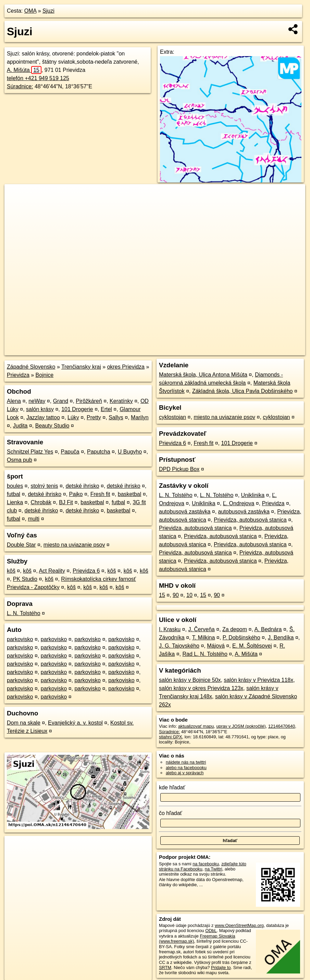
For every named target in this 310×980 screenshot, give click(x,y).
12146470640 (282, 726)
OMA (30, 11)
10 (189, 595)
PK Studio (25, 579)
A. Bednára (268, 629)
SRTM (165, 968)
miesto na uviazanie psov (74, 545)
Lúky (73, 417)
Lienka (15, 502)
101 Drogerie (77, 409)
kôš (11, 571)
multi (34, 519)
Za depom (235, 629)
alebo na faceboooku (186, 768)
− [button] (16, 206)
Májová (216, 646)
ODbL (211, 931)
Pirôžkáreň (89, 401)
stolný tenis (44, 486)
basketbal (130, 494)
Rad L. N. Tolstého (205, 654)
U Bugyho (130, 452)
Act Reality (52, 571)
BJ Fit (66, 502)
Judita (20, 426)
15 (162, 595)
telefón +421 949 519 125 (38, 78)
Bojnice (45, 375)
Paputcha (99, 452)
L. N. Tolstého (24, 613)
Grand (61, 401)
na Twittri (214, 869)
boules (15, 486)
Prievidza (18, 375)
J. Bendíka (281, 638)
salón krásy (40, 409)
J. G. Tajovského (179, 646)
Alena (14, 401)
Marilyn (140, 417)
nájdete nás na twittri (186, 762)
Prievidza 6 (86, 571)
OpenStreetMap (185, 350)
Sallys (116, 417)
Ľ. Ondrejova (239, 503)
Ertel (106, 409)
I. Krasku (170, 629)
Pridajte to (221, 968)
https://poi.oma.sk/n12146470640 (273, 350)
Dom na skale (24, 723)
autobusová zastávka (185, 512)
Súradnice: (20, 86)
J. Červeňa (201, 629)
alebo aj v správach (185, 773)
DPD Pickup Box (179, 469)
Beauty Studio (52, 426)
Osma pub (20, 460)
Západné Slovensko (31, 367)
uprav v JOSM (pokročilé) (241, 726)
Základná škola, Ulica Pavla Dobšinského (242, 391)
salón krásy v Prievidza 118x (258, 680)
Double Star (21, 545)
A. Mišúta (24, 70)
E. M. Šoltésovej (252, 646)
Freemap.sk (220, 350)
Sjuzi (48, 11)
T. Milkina (204, 638)
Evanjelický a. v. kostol (75, 723)
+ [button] (16, 196)
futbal (14, 494)
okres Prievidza (126, 367)
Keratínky (121, 401)
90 (176, 595)
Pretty (94, 417)
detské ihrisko (83, 486)
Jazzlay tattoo (43, 417)
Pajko (76, 494)
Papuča (70, 452)
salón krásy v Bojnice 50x (190, 680)
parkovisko (20, 639)
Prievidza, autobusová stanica (250, 520)
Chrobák (41, 502)
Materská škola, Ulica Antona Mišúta (203, 375)
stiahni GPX (171, 737)
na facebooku (206, 864)
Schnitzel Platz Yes (30, 452)
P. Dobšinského (241, 638)
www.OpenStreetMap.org (239, 925)
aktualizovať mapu (196, 726)
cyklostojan (172, 417)
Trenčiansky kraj (81, 367)
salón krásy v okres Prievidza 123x (201, 688)
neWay (37, 401)
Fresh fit (100, 494)
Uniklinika (253, 495)
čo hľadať (171, 813)
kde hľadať (172, 787)
